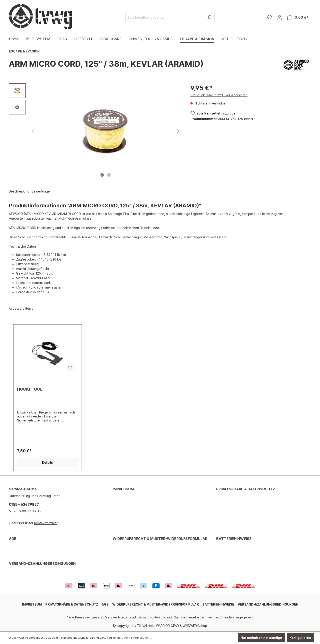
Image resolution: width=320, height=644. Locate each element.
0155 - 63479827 (24, 504)
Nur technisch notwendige (261, 638)
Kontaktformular (46, 523)
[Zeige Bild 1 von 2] (102, 175)
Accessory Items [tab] (21, 308)
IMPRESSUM (123, 489)
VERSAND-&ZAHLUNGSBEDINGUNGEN (42, 564)
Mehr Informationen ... (138, 638)
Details (47, 462)
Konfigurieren (300, 638)
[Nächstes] (178, 131)
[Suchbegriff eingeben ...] (165, 17)
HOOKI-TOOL (30, 389)
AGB (13, 539)
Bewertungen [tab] (42, 191)
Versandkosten (149, 617)
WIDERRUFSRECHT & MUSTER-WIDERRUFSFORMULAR (160, 539)
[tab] (19, 192)
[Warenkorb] (298, 17)
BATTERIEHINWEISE (234, 539)
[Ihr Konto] (280, 17)
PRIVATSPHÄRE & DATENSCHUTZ (246, 489)
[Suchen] (209, 17)
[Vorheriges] (33, 131)
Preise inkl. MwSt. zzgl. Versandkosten (219, 95)
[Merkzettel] (269, 17)
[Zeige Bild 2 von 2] (109, 175)
